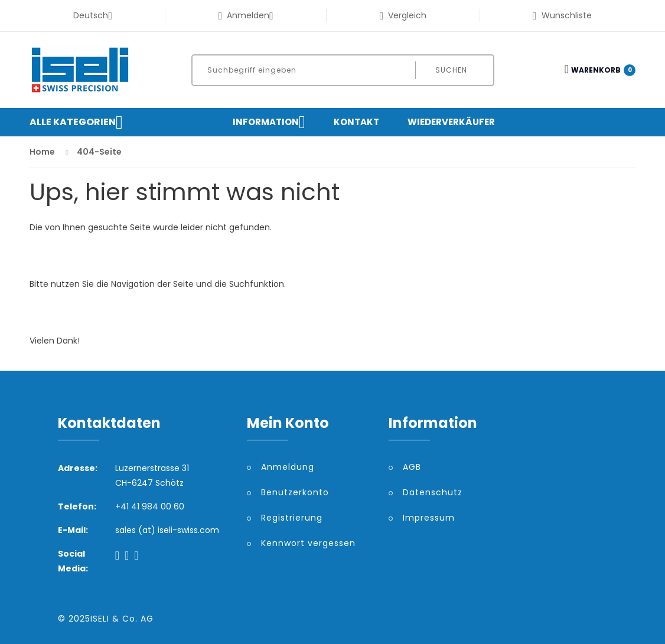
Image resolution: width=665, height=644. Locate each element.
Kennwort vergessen (308, 543)
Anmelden (246, 15)
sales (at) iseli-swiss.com (167, 530)
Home (42, 152)
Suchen (451, 70)
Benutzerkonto (295, 492)
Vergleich (403, 15)
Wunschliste (562, 15)
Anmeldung (288, 467)
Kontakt (356, 122)
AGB (412, 467)
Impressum (429, 518)
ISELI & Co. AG (122, 619)
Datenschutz (433, 492)
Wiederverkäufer (451, 122)
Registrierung (292, 518)
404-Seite (99, 152)
